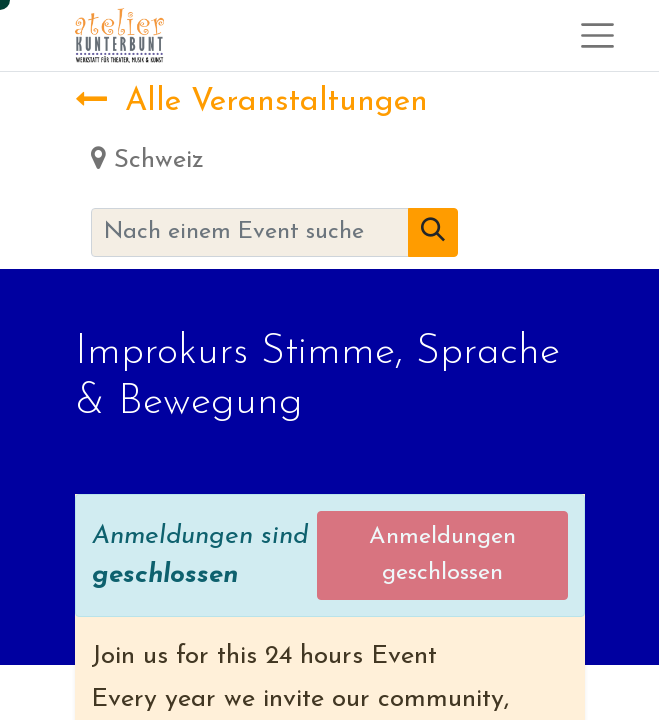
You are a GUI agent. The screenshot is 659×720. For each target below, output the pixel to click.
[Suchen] (433, 232)
